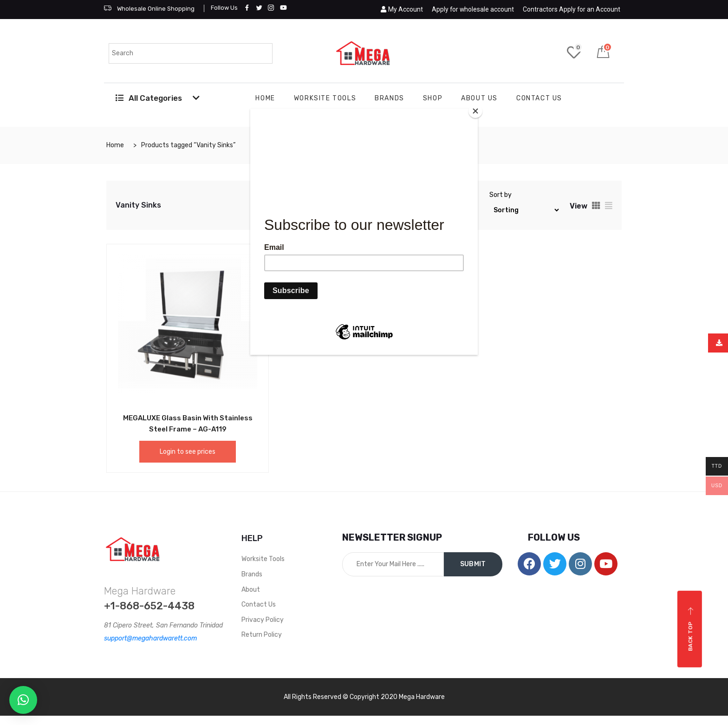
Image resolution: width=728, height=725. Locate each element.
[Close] (475, 111)
